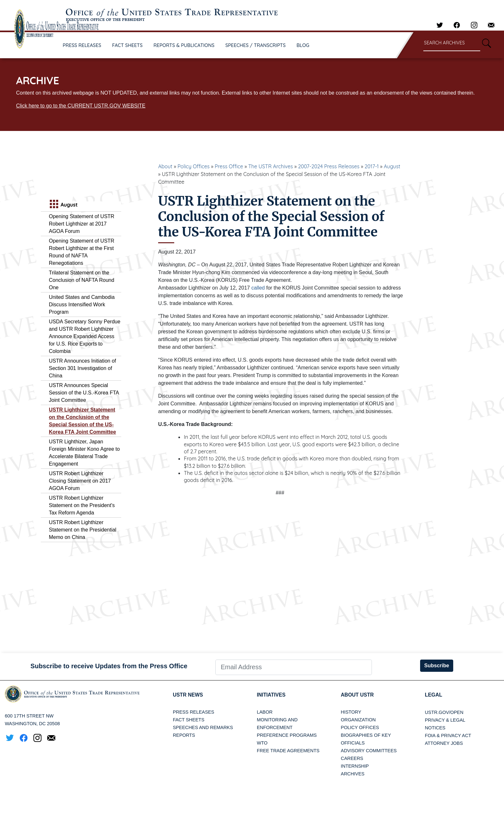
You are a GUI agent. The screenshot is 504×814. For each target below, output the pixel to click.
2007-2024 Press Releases (329, 166)
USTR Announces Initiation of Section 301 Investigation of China (82, 368)
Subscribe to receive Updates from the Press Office (109, 666)
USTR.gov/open (444, 712)
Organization (358, 720)
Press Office (229, 166)
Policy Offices (194, 166)
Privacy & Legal (445, 720)
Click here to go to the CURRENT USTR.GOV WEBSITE (81, 106)
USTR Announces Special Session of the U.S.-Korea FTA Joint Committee (84, 393)
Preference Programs (287, 735)
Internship (355, 766)
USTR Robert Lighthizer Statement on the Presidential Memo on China (83, 530)
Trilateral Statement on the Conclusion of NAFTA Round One (81, 280)
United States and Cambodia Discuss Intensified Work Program (82, 305)
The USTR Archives (270, 166)
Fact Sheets (189, 720)
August (392, 166)
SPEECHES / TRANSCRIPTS (256, 45)
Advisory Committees (369, 751)
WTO (262, 743)
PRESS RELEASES (82, 45)
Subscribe (437, 666)
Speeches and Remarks (203, 728)
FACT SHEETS (127, 45)
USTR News (188, 695)
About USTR (358, 695)
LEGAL (434, 695)
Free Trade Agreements (288, 751)
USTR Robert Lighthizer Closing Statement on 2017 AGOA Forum (80, 481)
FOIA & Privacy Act (448, 735)
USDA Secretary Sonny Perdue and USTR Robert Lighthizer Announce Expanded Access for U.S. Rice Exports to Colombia (85, 336)
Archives (353, 774)
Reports (184, 735)
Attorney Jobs (444, 743)
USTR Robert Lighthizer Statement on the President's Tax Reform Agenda (82, 505)
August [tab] (63, 205)
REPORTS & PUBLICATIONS (184, 45)
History (351, 712)
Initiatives (271, 695)
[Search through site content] (452, 43)
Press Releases (194, 712)
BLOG (303, 45)
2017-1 (372, 166)
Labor (265, 712)
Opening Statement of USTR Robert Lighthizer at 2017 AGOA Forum (82, 224)
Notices (435, 728)
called (258, 288)
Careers (352, 759)
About (165, 166)
